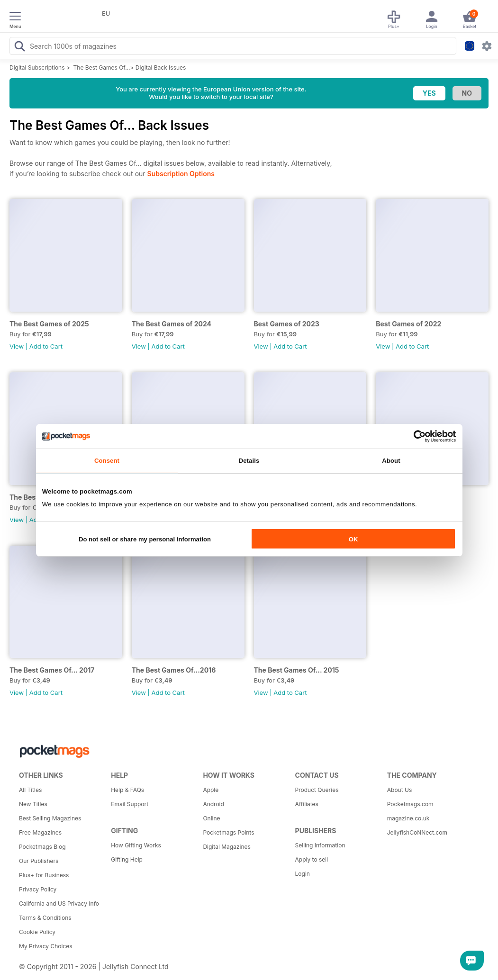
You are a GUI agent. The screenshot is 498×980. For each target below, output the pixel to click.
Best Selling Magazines (50, 818)
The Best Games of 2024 (172, 324)
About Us (399, 790)
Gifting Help (127, 859)
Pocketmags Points (228, 832)
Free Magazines (40, 832)
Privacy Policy (38, 889)
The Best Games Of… (102, 67)
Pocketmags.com (410, 804)
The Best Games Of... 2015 (297, 670)
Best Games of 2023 (287, 324)
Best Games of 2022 (408, 324)
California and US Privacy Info (59, 904)
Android (213, 804)
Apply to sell (312, 859)
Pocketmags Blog (42, 847)
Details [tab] (249, 461)
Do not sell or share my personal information (145, 539)
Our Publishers (39, 861)
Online (211, 818)
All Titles (30, 790)
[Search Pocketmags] (19, 47)
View (17, 346)
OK (353, 539)
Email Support (130, 804)
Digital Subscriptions (37, 67)
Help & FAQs (127, 790)
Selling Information (320, 845)
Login (303, 874)
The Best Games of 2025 (49, 324)
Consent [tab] (107, 461)
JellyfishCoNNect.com (417, 832)
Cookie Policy (37, 932)
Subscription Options (181, 174)
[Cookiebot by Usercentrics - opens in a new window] (414, 436)
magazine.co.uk (408, 818)
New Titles (33, 804)
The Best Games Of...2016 (174, 670)
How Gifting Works (136, 845)
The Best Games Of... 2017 (52, 670)
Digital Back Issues (161, 67)
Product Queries (317, 790)
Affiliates (307, 804)
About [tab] (391, 461)
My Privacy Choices (46, 946)
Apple (211, 790)
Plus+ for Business (44, 875)
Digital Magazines (226, 847)
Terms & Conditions (45, 918)
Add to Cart (46, 346)
